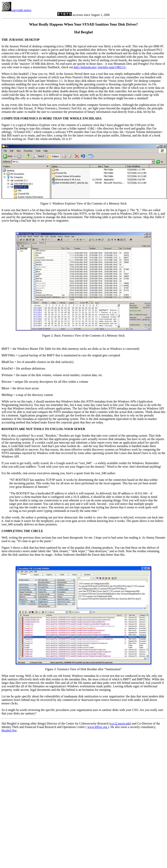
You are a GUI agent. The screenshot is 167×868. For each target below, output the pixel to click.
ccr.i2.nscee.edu (120, 723)
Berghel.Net (9, 730)
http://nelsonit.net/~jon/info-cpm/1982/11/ (100, 67)
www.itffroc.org (98, 727)
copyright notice (16, 10)
